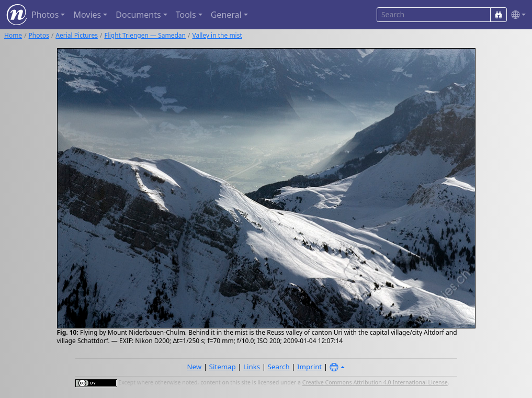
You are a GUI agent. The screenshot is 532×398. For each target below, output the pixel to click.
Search (279, 367)
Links (252, 367)
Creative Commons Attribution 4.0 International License (375, 383)
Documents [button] (138, 15)
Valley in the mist (217, 35)
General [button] (226, 15)
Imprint (309, 367)
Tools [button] (186, 15)
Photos (39, 35)
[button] (516, 15)
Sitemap (223, 367)
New (194, 367)
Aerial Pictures (77, 35)
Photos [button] (45, 15)
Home (13, 35)
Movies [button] (87, 15)
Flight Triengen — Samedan (145, 35)
